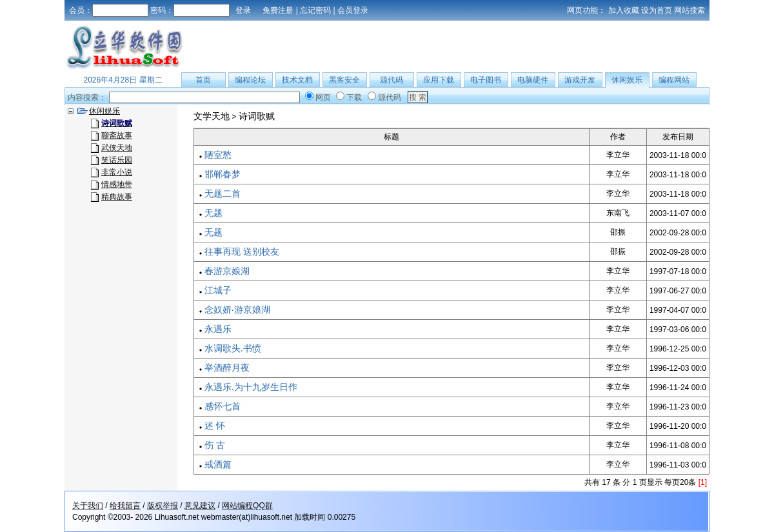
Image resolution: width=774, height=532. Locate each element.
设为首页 (657, 10)
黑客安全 (344, 80)
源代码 (392, 80)
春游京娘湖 (227, 271)
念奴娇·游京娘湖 (237, 310)
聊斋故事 (117, 135)
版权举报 (163, 506)
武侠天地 (117, 148)
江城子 (218, 290)
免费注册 (278, 10)
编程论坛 (250, 80)
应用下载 (439, 80)
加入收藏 (624, 10)
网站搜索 (690, 10)
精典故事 (117, 197)
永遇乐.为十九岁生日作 (251, 387)
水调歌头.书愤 (233, 348)
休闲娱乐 (627, 80)
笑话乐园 (117, 160)
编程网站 (674, 80)
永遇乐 (218, 329)
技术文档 (297, 80)
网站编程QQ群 (247, 506)
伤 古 (215, 445)
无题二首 (223, 193)
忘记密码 (315, 10)
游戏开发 (580, 80)
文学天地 (212, 116)
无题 (213, 213)
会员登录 (353, 10)
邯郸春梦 (223, 174)
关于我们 (88, 506)
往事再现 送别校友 (242, 251)
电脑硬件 (533, 80)
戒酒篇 (218, 464)
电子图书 (486, 80)
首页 (203, 80)
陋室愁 (218, 155)
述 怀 (215, 426)
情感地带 (117, 184)
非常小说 (117, 172)
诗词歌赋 (257, 116)
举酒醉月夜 (227, 368)
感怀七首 (223, 406)
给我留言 (125, 506)
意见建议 (200, 506)
